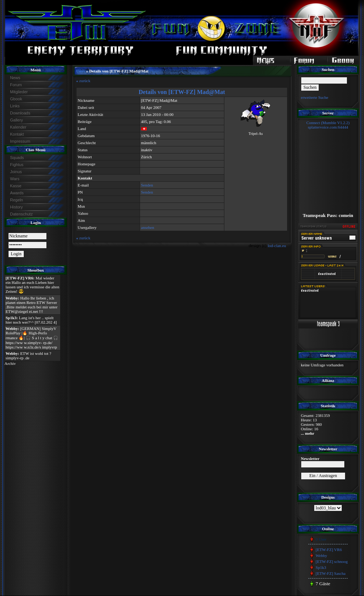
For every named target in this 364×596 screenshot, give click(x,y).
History (16, 207)
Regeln (17, 200)
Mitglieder (19, 92)
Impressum (20, 141)
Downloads (20, 113)
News (15, 78)
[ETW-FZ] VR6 (329, 550)
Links (15, 106)
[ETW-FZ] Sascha (331, 573)
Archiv (10, 363)
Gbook (16, 99)
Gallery (17, 120)
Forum (16, 85)
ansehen (148, 227)
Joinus (16, 172)
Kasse (16, 186)
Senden (147, 185)
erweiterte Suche (315, 97)
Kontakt (17, 134)
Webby (321, 555)
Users (81, 71)
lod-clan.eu (277, 246)
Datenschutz (21, 214)
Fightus (17, 165)
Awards (17, 193)
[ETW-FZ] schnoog (332, 561)
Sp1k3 (321, 567)
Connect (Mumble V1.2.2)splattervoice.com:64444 (328, 125)
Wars (15, 179)
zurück (83, 81)
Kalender (18, 127)
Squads (17, 158)
